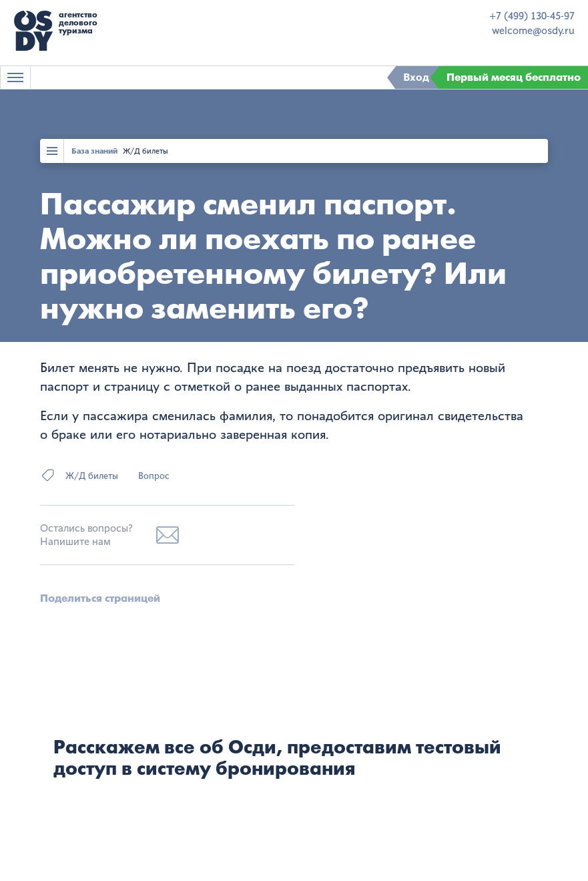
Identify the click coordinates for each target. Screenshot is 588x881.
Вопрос (154, 476)
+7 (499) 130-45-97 (532, 16)
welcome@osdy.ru (533, 31)
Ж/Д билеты (145, 151)
